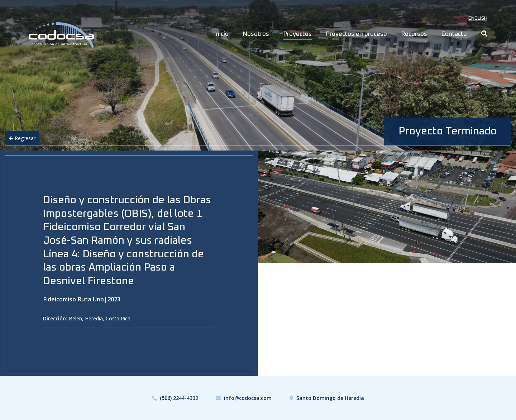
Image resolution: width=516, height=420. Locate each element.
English (478, 18)
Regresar (22, 138)
